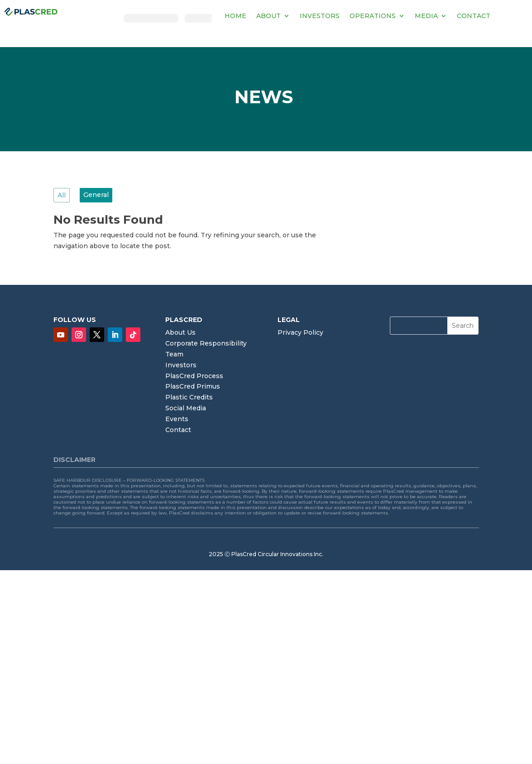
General (96, 195)
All (62, 195)
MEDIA (426, 16)
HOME (235, 16)
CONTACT (474, 16)
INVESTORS (320, 16)
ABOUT (268, 16)
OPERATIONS (373, 16)
